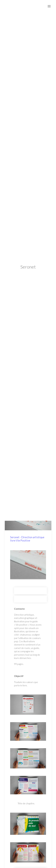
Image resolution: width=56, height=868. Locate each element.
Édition (30, 591)
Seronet (30, 583)
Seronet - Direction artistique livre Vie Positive (27, 531)
